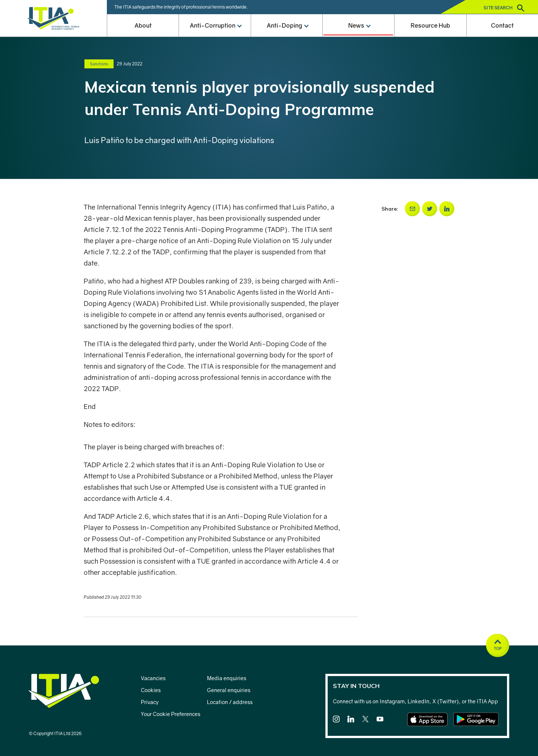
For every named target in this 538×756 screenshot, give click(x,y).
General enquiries (229, 690)
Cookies (151, 690)
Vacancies (153, 678)
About (143, 25)
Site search (504, 8)
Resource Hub (430, 25)
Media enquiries (227, 678)
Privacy (150, 702)
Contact (502, 25)
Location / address (230, 702)
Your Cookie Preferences (171, 714)
